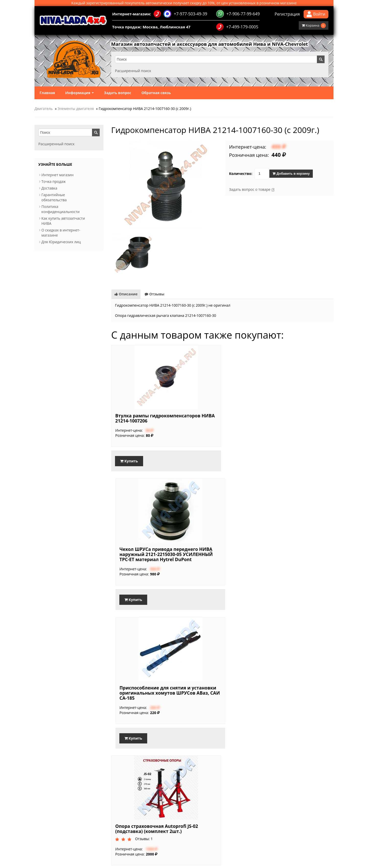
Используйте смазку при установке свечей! (225, 802)
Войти (316, 14)
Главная (47, 93)
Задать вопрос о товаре (250, 190)
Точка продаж (54, 182)
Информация (79, 93)
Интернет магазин (57, 175)
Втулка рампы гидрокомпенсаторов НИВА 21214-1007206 (140, 411)
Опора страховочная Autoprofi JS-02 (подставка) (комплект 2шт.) (293, 553)
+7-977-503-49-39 (180, 14)
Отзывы (154, 284)
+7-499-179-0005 (237, 27)
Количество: (241, 174)
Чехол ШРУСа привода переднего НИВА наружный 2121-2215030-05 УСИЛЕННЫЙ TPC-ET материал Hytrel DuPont (220, 416)
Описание (126, 284)
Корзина (314, 26)
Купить (129, 456)
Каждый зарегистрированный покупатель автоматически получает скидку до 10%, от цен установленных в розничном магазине (184, 3)
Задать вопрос (118, 93)
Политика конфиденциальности (60, 209)
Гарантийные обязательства (54, 198)
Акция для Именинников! (133, 802)
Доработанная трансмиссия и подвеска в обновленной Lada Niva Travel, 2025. (256, 812)
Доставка (49, 188)
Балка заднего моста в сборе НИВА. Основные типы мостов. (240, 797)
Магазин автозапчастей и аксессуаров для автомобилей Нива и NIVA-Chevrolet (219, 44)
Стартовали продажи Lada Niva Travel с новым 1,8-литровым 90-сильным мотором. (260, 791)
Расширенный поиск (134, 71)
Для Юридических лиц (61, 242)
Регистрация (287, 14)
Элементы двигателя (76, 109)
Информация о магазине (52, 835)
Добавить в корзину (291, 174)
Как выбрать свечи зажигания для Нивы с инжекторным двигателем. (248, 807)
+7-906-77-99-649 (238, 14)
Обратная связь (156, 93)
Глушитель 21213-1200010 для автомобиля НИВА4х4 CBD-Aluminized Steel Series (151, 700)
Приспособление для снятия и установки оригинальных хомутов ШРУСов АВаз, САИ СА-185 (297, 414)
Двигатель (44, 109)
